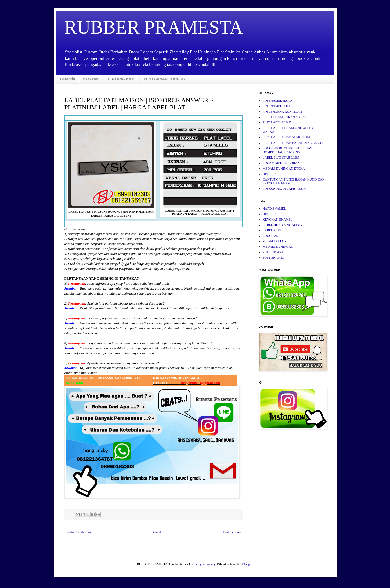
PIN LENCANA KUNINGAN (282, 112)
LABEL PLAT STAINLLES (281, 158)
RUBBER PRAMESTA (154, 27)
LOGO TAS (270, 236)
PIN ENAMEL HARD (277, 101)
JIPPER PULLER (274, 174)
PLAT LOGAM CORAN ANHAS (285, 117)
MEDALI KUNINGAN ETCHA (284, 169)
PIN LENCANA (273, 252)
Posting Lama (232, 532)
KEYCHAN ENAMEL (278, 220)
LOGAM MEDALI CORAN (281, 163)
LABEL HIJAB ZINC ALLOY (283, 225)
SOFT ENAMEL (274, 258)
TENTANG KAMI (121, 79)
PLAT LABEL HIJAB (277, 122)
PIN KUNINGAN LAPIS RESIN (284, 189)
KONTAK (91, 79)
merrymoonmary (204, 564)
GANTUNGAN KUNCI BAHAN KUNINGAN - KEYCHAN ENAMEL (294, 181)
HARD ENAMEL (274, 209)
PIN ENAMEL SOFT (277, 106)
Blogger (247, 564)
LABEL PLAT (272, 230)
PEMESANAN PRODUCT (166, 79)
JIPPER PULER (273, 214)
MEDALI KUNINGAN (278, 247)
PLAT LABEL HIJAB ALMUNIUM (286, 137)
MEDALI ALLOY (275, 241)
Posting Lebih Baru (78, 532)
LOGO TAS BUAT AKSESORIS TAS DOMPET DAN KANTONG (287, 150)
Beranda (68, 79)
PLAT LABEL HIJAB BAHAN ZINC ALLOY (293, 143)
